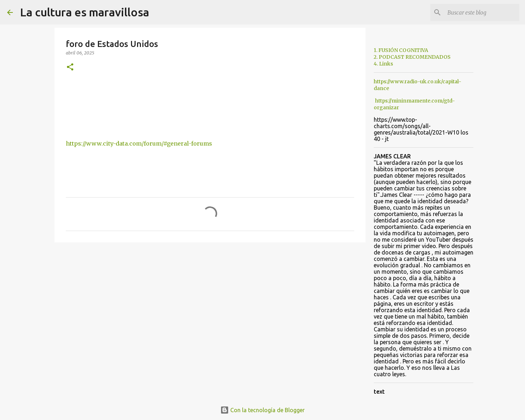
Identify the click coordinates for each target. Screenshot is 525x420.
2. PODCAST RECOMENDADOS (412, 57)
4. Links (383, 64)
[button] (70, 67)
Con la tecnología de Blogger (262, 410)
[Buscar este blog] (482, 12)
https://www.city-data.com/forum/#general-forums (139, 143)
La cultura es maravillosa (85, 12)
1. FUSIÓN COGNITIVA (401, 50)
